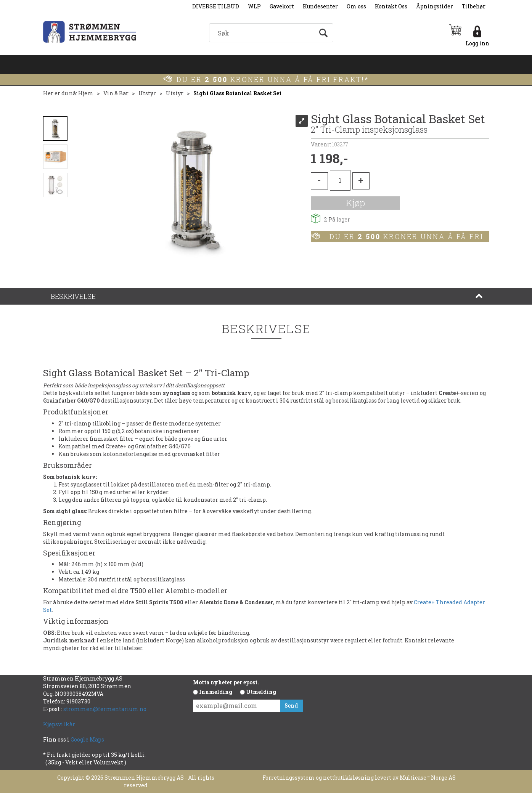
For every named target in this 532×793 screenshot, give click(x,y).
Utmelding (261, 692)
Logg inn (477, 43)
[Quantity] (340, 180)
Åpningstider (435, 6)
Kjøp (355, 203)
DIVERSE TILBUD (216, 6)
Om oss (356, 6)
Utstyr (147, 93)
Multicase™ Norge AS (428, 778)
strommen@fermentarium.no (105, 709)
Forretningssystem (289, 778)
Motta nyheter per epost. (226, 682)
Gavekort (282, 6)
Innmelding (216, 692)
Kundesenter (320, 6)
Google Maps (88, 739)
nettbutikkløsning (348, 778)
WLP (254, 6)
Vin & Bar (116, 93)
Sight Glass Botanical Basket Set (237, 93)
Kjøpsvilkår (59, 724)
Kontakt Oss (391, 6)
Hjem (86, 93)
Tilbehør (474, 6)
